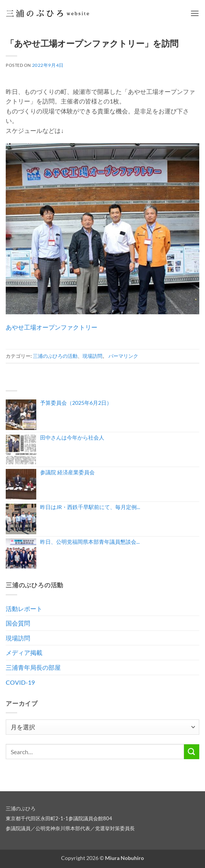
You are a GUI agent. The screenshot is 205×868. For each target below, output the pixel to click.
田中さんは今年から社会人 (72, 437)
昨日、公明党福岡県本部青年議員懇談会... (90, 542)
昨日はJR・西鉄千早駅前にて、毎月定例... (90, 507)
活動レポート (24, 609)
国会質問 (18, 623)
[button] (195, 13)
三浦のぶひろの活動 (55, 356)
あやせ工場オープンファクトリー (52, 327)
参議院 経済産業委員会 (67, 472)
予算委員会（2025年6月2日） (76, 403)
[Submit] (192, 752)
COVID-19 (20, 682)
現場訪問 (92, 356)
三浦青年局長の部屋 (33, 667)
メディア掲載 (24, 652)
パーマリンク (123, 356)
